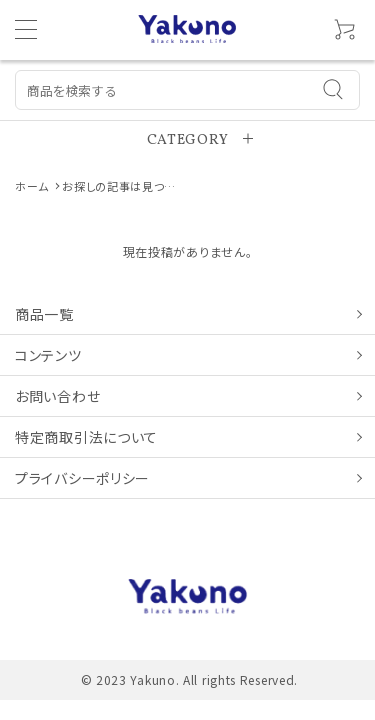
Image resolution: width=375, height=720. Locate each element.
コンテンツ (48, 355)
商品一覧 (44, 314)
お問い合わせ (57, 396)
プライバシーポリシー (82, 478)
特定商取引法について (86, 437)
